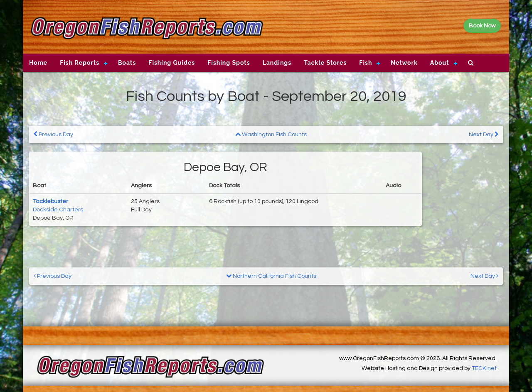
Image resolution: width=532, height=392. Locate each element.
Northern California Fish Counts (271, 276)
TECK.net (484, 368)
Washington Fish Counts (271, 135)
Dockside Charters (58, 210)
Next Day (484, 134)
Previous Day (53, 134)
